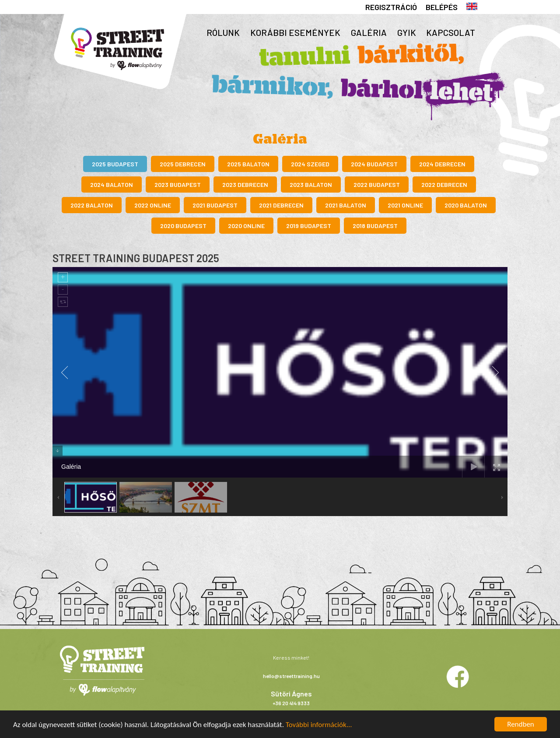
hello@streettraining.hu (291, 676)
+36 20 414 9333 (291, 703)
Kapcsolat (451, 32)
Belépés (442, 7)
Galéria (369, 32)
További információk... (319, 725)
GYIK (407, 32)
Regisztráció (391, 7)
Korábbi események (295, 32)
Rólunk (223, 32)
